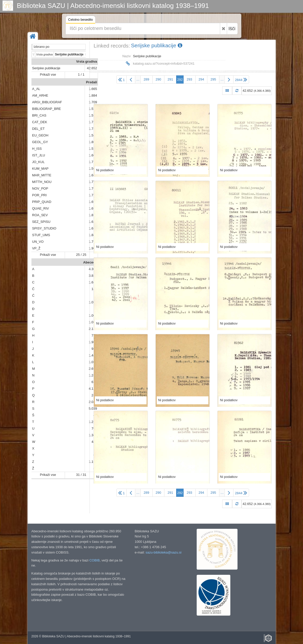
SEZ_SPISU (41, 222)
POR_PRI (40, 195)
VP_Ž (36, 248)
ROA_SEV (40, 215)
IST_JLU (39, 155)
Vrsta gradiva (87, 61)
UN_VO (38, 242)
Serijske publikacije (46, 68)
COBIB (94, 560)
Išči (232, 29)
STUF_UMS (41, 235)
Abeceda (90, 262)
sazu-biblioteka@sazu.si (163, 552)
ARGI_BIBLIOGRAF (47, 102)
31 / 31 (81, 475)
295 (213, 79)
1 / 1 (81, 74)
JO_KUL (38, 162)
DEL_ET (38, 129)
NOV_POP (40, 188)
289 (147, 79)
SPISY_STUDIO (44, 228)
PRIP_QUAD (42, 202)
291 (170, 79)
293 (189, 79)
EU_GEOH (40, 135)
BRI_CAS (39, 115)
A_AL (36, 89)
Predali (91, 82)
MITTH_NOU (42, 182)
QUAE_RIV (41, 208)
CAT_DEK (40, 122)
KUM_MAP (40, 169)
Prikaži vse (48, 74)
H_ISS (37, 149)
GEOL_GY (40, 142)
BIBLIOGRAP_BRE (47, 109)
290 (159, 79)
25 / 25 (81, 255)
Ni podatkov (105, 170)
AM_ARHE (40, 95)
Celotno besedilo (81, 20)
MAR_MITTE (42, 175)
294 (201, 79)
